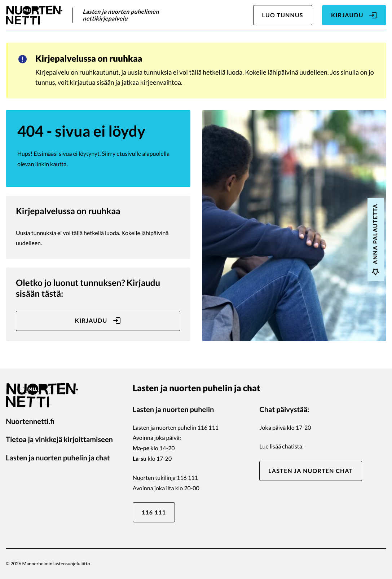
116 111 (154, 512)
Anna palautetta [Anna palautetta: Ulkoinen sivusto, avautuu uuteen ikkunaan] (375, 240)
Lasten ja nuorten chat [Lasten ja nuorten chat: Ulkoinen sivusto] (310, 471)
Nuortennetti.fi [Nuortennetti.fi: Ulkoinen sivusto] (30, 421)
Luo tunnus (283, 15)
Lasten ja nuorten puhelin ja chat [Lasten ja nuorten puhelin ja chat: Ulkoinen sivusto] (58, 458)
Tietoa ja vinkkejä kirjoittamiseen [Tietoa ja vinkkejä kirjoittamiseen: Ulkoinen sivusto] (59, 439)
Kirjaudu (354, 15)
